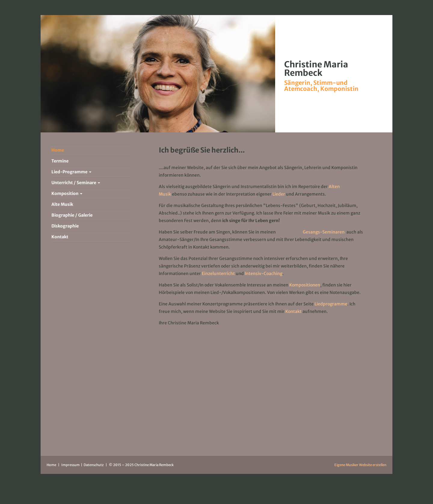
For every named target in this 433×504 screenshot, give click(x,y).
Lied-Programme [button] (71, 172)
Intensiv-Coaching (264, 274)
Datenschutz (94, 465)
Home (51, 465)
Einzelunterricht (218, 274)
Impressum (71, 465)
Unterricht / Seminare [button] (76, 183)
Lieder (279, 194)
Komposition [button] (67, 193)
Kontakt (294, 311)
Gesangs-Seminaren (324, 232)
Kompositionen (305, 285)
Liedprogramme (331, 304)
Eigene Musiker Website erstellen (360, 465)
